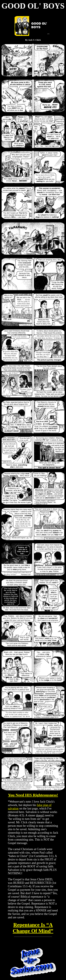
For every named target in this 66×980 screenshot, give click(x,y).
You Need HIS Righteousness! (33, 795)
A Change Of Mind (33, 928)
